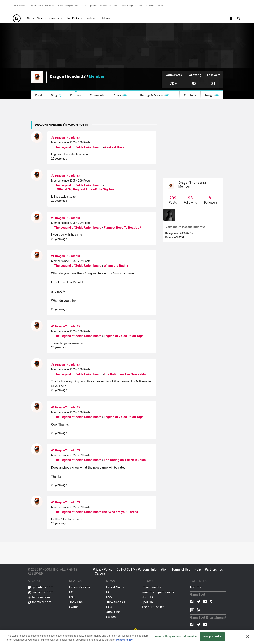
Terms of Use (181, 569)
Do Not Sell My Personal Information (142, 569)
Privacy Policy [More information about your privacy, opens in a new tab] (124, 640)
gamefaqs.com (41, 587)
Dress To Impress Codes (131, 6)
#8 (53, 450)
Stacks (120, 95)
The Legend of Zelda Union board (78, 147)
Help (198, 569)
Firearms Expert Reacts (158, 592)
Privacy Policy (103, 569)
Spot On (147, 602)
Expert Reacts (151, 587)
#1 (53, 137)
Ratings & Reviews (155, 95)
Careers (100, 573)
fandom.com (39, 597)
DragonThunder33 (68, 76)
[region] (127, 637)
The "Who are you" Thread (120, 512)
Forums (75, 95)
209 (173, 83)
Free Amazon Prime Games (42, 6)
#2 (53, 175)
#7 (53, 407)
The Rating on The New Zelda (125, 374)
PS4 (72, 597)
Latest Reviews (80, 587)
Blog (56, 95)
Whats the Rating (116, 266)
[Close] (248, 637)
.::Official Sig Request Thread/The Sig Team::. (87, 189)
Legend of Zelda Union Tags (124, 336)
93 (194, 83)
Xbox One (76, 602)
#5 (53, 326)
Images (212, 95)
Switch (74, 607)
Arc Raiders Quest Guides (69, 6)
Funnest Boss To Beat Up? (122, 228)
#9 (53, 502)
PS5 (109, 597)
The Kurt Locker (153, 607)
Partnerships (214, 569)
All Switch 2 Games (155, 6)
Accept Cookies (212, 637)
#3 (53, 218)
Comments (97, 95)
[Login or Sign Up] (231, 18)
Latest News (115, 587)
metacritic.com (41, 592)
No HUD (147, 597)
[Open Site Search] (239, 18)
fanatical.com (40, 602)
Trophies (190, 95)
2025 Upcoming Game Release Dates (100, 6)
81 (213, 83)
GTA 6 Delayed (19, 6)
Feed (38, 95)
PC (71, 592)
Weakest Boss (114, 147)
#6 (53, 364)
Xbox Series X (116, 602)
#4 (53, 256)
